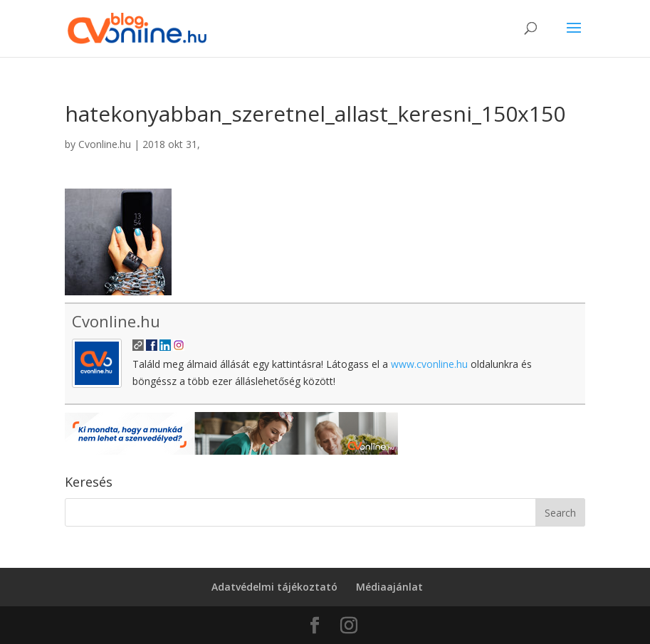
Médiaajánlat (389, 587)
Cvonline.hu (105, 144)
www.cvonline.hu (429, 364)
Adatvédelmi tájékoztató (274, 587)
